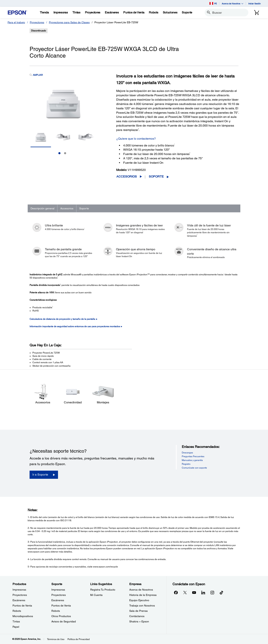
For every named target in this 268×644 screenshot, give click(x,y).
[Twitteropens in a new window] (185, 592)
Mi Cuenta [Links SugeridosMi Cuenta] (96, 595)
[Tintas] (76, 13)
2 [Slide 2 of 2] (65, 153)
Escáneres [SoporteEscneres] (58, 600)
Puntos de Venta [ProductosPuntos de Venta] (22, 606)
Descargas (187, 453)
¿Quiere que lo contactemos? (136, 139)
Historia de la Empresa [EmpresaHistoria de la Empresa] (143, 595)
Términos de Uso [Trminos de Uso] (56, 639)
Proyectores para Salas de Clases (69, 22)
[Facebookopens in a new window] (176, 592)
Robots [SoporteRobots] (56, 611)
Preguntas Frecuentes (193, 456)
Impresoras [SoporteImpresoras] (58, 590)
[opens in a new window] (221, 592)
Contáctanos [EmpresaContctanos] (137, 616)
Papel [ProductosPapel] (16, 627)
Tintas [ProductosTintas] (16, 621)
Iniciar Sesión (254, 4)
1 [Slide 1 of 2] (59, 153)
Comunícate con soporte (194, 468)
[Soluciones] (170, 13)
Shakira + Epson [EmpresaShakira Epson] (139, 621)
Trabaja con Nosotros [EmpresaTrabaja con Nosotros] (142, 606)
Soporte (156, 176)
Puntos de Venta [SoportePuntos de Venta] (61, 606)
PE (213, 3)
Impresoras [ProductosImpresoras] (19, 590)
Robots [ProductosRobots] (17, 611)
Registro (186, 464)
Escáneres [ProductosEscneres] (19, 600)
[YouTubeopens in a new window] (194, 592)
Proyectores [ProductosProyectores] (20, 595)
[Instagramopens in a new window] (212, 592)
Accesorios (127, 176)
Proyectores (37, 22)
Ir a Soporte (40, 475)
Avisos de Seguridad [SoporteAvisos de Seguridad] (64, 621)
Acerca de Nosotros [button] (233, 4)
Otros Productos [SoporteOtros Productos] (61, 616)
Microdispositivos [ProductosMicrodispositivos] (23, 616)
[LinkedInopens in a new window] (203, 592)
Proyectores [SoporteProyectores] (59, 595)
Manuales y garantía (192, 460)
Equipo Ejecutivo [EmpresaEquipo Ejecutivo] (139, 600)
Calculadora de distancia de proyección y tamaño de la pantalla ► (64, 319)
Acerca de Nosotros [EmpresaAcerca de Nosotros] (141, 590)
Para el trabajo (16, 22)
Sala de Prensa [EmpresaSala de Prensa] (138, 611)
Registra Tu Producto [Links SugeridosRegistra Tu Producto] (103, 590)
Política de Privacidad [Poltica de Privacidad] (79, 639)
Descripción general (42, 208)
